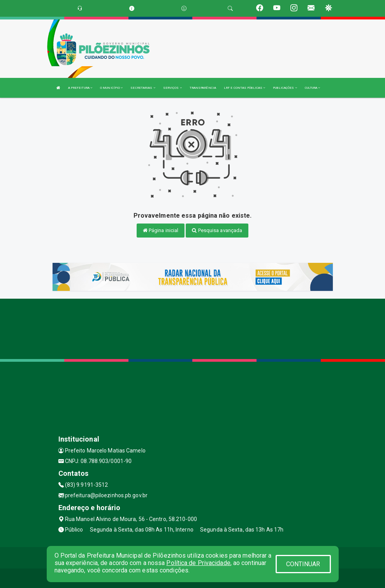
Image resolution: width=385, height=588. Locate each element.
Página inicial (161, 230)
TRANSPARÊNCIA (203, 88)
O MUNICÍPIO (111, 88)
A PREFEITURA (80, 88)
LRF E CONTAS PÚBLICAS (244, 88)
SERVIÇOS (172, 88)
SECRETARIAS (143, 88)
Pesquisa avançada (217, 230)
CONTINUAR (303, 564)
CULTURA (313, 88)
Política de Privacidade (198, 563)
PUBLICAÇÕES (285, 88)
